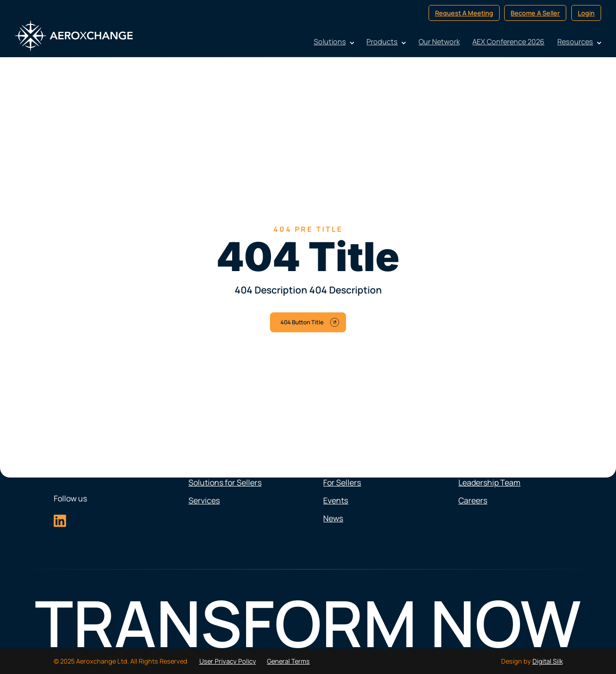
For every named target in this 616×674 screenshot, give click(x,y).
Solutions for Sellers (225, 482)
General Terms (288, 661)
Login (586, 13)
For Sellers (342, 482)
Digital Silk (548, 661)
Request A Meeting (464, 13)
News (333, 518)
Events (336, 500)
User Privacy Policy (228, 661)
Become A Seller (535, 13)
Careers (473, 500)
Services (204, 500)
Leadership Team (489, 482)
